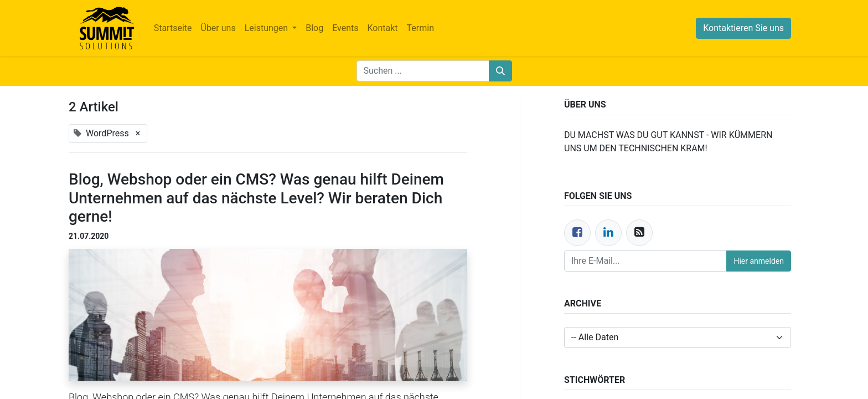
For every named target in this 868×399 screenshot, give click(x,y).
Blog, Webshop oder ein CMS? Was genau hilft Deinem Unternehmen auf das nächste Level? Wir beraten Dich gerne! (256, 198)
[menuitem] (173, 28)
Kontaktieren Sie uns (743, 28)
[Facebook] (577, 233)
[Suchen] (500, 71)
